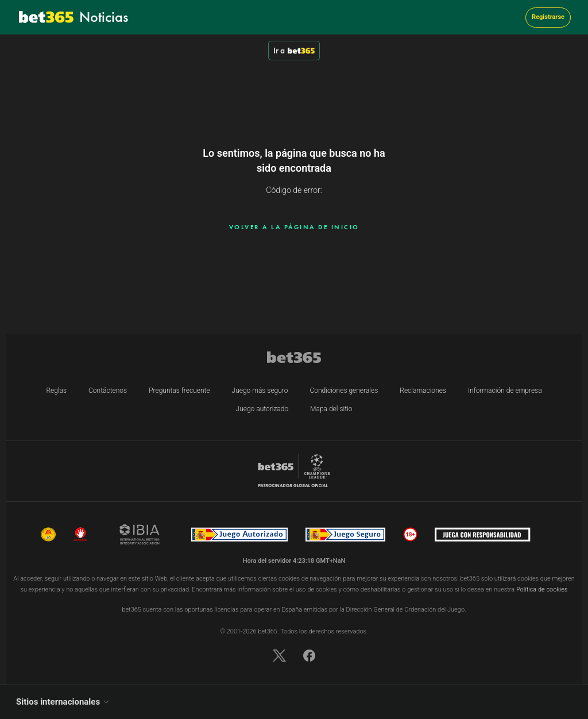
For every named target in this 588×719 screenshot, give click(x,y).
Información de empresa (505, 391)
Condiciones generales (344, 391)
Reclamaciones (423, 391)
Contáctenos (108, 391)
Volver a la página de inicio (294, 227)
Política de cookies (542, 589)
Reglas (56, 391)
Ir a (294, 51)
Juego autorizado (262, 409)
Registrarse (548, 17)
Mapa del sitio (331, 409)
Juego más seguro (260, 391)
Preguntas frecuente (179, 391)
